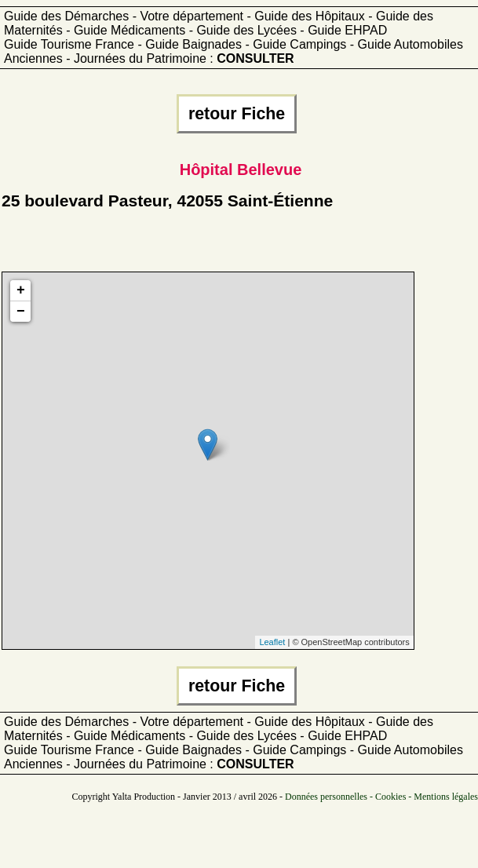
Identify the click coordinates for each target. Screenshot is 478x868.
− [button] (21, 312)
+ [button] (21, 290)
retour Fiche (237, 114)
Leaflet (272, 642)
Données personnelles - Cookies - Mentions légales (381, 797)
